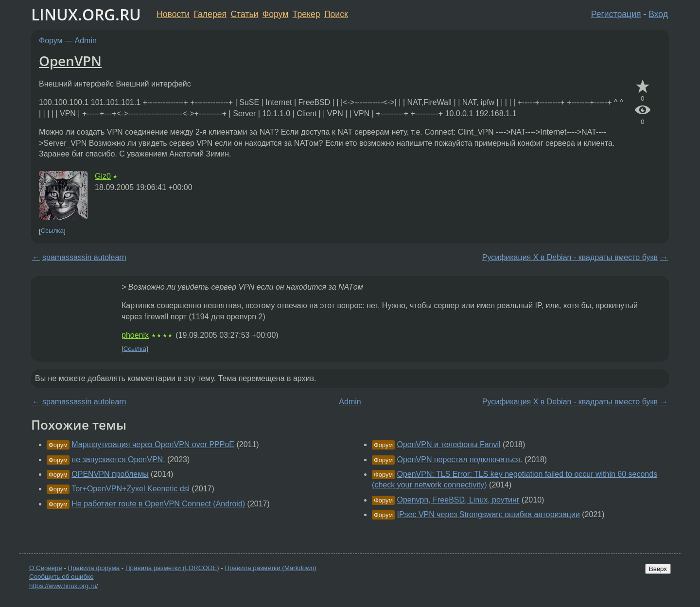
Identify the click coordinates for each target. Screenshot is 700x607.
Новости (173, 14)
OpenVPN (70, 61)
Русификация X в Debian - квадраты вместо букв (570, 257)
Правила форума (94, 568)
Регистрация (616, 14)
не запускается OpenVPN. (118, 460)
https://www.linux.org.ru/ (63, 586)
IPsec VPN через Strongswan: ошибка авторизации (488, 514)
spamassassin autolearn (84, 257)
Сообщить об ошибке (61, 577)
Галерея (210, 14)
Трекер (306, 14)
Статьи (244, 14)
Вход (658, 14)
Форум (275, 14)
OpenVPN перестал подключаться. (459, 460)
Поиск (336, 14)
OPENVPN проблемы (110, 474)
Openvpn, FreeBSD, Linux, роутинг (458, 500)
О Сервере (46, 568)
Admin (86, 41)
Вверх (658, 569)
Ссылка (52, 231)
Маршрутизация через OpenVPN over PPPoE (153, 444)
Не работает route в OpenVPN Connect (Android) (158, 504)
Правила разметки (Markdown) (270, 568)
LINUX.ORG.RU (86, 14)
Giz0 (103, 176)
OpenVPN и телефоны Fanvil (448, 444)
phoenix (135, 335)
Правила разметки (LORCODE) (172, 568)
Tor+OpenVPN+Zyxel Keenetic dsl (131, 489)
